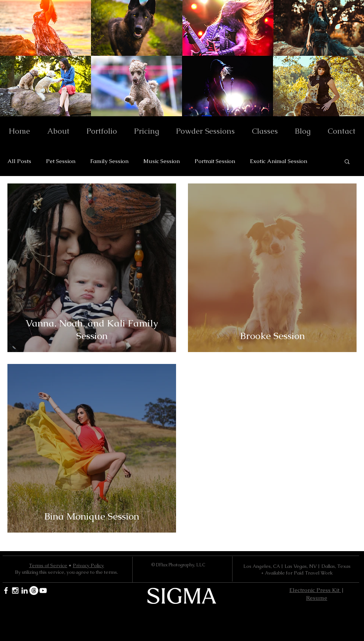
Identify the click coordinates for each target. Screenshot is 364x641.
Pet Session (61, 161)
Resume (317, 598)
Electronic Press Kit (315, 590)
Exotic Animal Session (279, 161)
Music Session (162, 161)
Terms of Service (48, 565)
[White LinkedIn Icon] (25, 590)
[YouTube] (43, 590)
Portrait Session (215, 161)
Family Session (109, 161)
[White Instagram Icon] (15, 590)
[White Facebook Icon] (6, 590)
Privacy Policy (88, 565)
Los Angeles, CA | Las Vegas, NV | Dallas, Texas (297, 566)
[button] (347, 162)
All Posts (19, 161)
